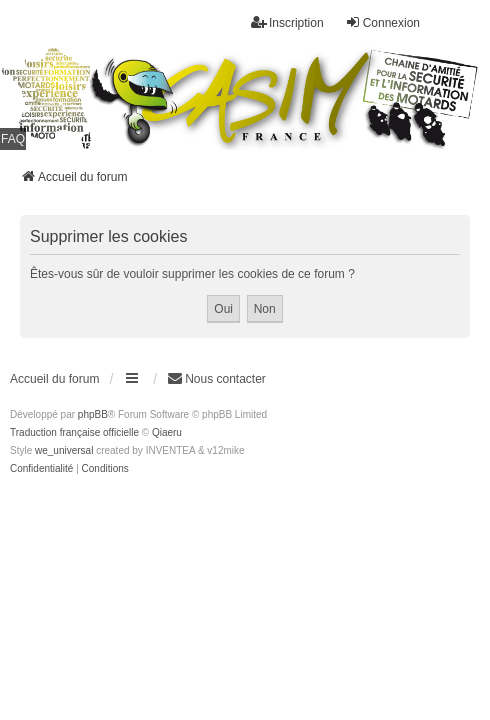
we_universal (64, 450)
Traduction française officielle (74, 432)
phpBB (93, 414)
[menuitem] (41, 469)
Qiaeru (167, 432)
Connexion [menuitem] (382, 22)
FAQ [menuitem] (13, 139)
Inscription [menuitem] (287, 22)
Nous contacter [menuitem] (216, 378)
